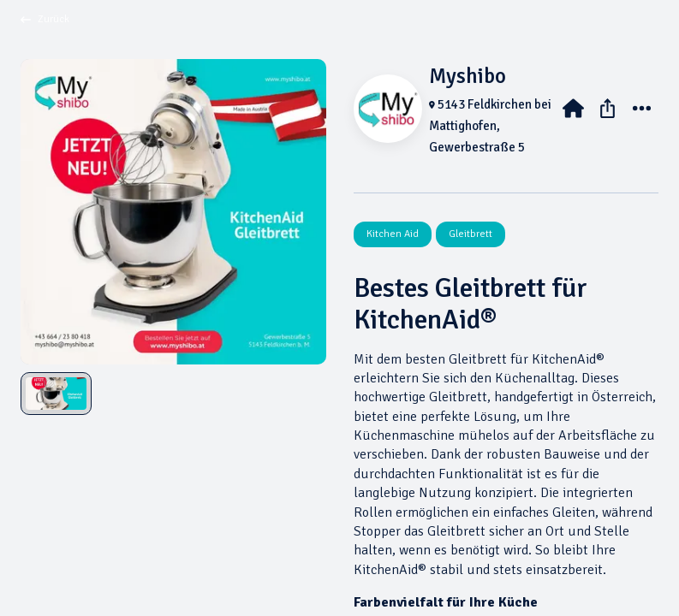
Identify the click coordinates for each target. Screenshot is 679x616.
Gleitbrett (471, 234)
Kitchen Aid (393, 234)
